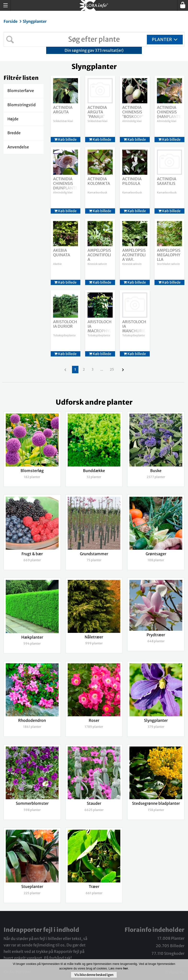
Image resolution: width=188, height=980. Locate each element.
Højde (13, 119)
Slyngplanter (35, 21)
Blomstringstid (22, 105)
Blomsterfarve (21, 91)
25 (112, 369)
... (102, 369)
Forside (11, 21)
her (126, 968)
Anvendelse (18, 147)
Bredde (14, 133)
